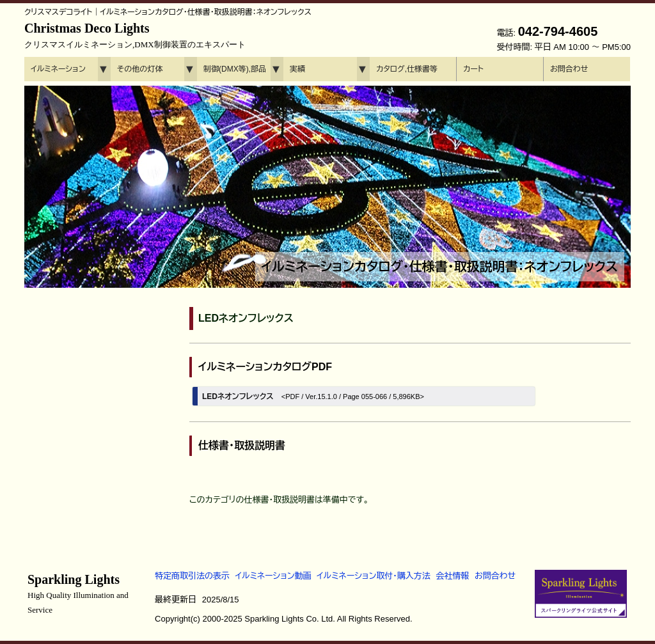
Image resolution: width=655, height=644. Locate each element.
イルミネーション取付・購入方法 (373, 576)
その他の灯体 (140, 69)
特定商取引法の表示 (192, 576)
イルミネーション (58, 69)
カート (473, 69)
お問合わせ (569, 69)
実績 (297, 69)
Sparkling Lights (78, 593)
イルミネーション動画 (273, 576)
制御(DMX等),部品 (235, 69)
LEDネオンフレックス (313, 397)
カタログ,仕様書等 (407, 69)
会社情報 (452, 576)
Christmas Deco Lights (135, 35)
